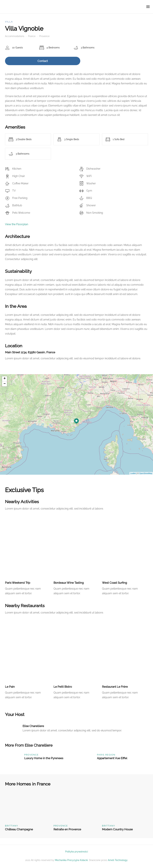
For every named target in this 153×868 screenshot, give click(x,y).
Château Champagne (19, 829)
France (32, 36)
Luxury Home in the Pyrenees (44, 758)
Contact (43, 61)
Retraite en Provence (67, 829)
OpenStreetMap (146, 473)
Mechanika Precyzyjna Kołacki (71, 860)
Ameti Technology (118, 860)
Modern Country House (117, 829)
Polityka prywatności (77, 852)
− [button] (5, 384)
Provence (44, 36)
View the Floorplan (17, 224)
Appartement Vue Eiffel (112, 758)
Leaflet (133, 473)
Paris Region (106, 755)
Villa (9, 22)
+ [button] (5, 379)
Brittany (12, 826)
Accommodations (15, 36)
